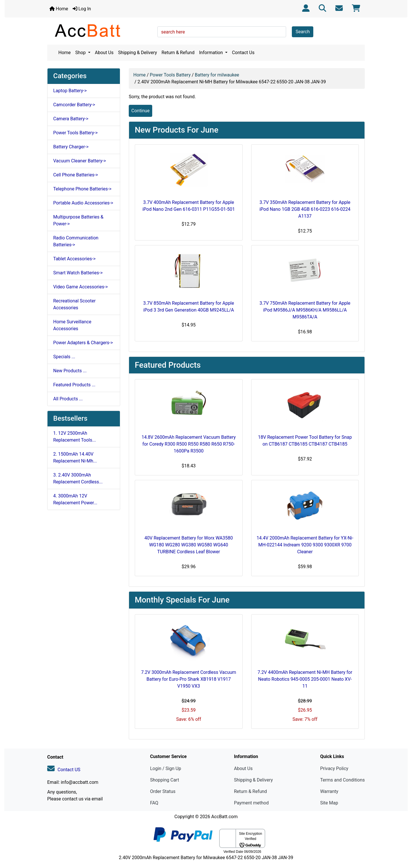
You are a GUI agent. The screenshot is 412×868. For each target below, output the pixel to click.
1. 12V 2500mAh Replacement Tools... (75, 437)
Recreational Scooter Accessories (74, 304)
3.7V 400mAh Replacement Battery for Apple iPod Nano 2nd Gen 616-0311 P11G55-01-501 (189, 206)
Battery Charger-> (71, 147)
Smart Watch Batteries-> (78, 273)
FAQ (154, 803)
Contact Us (243, 53)
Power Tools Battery (170, 75)
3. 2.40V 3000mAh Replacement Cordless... (78, 478)
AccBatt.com (224, 817)
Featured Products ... (74, 385)
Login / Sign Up (166, 768)
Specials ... (64, 357)
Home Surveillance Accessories (72, 325)
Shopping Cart (164, 780)
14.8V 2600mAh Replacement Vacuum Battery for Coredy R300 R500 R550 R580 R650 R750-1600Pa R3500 (189, 444)
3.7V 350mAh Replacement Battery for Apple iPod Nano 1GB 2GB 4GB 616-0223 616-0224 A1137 (305, 209)
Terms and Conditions (342, 780)
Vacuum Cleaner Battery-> (80, 161)
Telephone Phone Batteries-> (82, 189)
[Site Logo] (100, 30)
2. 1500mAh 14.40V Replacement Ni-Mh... (75, 457)
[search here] (222, 32)
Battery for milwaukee (217, 75)
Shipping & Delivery (138, 53)
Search (303, 32)
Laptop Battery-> (70, 91)
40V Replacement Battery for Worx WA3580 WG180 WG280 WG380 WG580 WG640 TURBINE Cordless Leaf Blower (189, 545)
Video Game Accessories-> (81, 287)
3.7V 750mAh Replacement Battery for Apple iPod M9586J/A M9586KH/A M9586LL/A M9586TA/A (305, 310)
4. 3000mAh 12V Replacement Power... (75, 499)
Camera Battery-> (71, 119)
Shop (81, 53)
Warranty (329, 791)
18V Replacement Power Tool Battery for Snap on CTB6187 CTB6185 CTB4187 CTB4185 (305, 441)
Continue (140, 111)
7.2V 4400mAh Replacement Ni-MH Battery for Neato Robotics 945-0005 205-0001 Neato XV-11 (305, 679)
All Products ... (68, 399)
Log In (82, 9)
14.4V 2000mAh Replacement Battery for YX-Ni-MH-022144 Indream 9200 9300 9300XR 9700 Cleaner (305, 545)
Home (59, 9)
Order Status (163, 791)
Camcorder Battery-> (74, 105)
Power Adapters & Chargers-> (83, 343)
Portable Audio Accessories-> (83, 203)
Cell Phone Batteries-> (76, 175)
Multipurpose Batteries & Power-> (78, 220)
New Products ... (70, 371)
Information (212, 53)
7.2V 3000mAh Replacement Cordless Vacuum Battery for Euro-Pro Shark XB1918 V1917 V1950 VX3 (189, 679)
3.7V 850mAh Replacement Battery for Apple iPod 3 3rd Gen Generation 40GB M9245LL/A (189, 307)
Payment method (251, 803)
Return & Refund (178, 53)
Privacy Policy (334, 768)
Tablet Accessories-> (74, 259)
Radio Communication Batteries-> (76, 241)
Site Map (329, 803)
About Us (104, 53)
